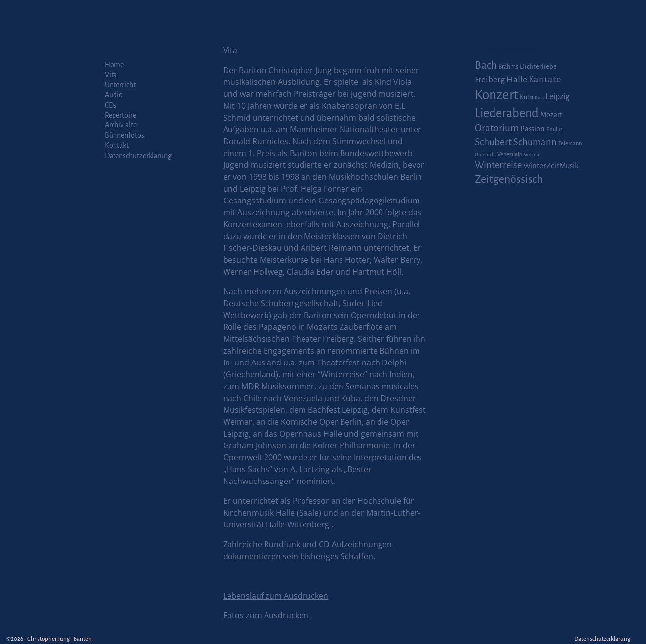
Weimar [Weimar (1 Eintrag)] (532, 154)
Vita (111, 75)
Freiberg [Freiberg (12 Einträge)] (490, 80)
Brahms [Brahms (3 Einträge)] (508, 67)
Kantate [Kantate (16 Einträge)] (545, 80)
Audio (114, 95)
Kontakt (117, 145)
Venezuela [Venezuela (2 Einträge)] (510, 154)
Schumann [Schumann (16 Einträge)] (535, 142)
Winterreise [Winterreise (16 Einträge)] (498, 165)
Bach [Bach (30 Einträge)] (486, 65)
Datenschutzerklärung (138, 156)
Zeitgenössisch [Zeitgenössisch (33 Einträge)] (509, 179)
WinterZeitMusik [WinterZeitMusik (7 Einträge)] (551, 166)
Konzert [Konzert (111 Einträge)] (496, 95)
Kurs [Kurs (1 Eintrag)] (539, 98)
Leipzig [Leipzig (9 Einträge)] (557, 97)
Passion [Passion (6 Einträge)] (532, 129)
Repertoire (120, 115)
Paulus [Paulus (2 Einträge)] (554, 130)
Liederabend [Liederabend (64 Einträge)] (507, 113)
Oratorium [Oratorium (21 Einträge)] (497, 128)
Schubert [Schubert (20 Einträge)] (493, 142)
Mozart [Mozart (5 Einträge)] (551, 115)
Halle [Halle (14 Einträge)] (517, 80)
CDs (111, 105)
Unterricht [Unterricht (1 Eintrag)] (485, 154)
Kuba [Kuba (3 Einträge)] (527, 97)
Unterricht (120, 85)
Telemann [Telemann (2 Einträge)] (570, 143)
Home (114, 65)
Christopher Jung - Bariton (59, 639)
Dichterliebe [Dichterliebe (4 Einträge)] (538, 66)
